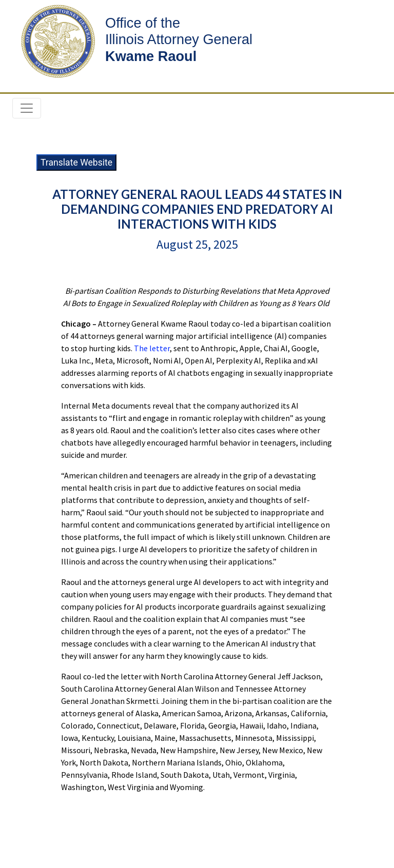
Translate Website (76, 163)
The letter (152, 348)
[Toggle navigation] (27, 108)
